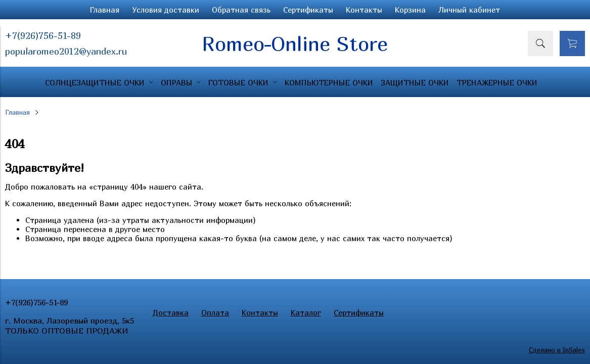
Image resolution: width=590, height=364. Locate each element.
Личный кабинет (469, 10)
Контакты (364, 10)
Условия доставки (166, 10)
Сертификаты (308, 10)
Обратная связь (241, 10)
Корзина (410, 10)
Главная (105, 10)
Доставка (171, 312)
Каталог (306, 312)
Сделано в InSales (557, 350)
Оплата (215, 312)
